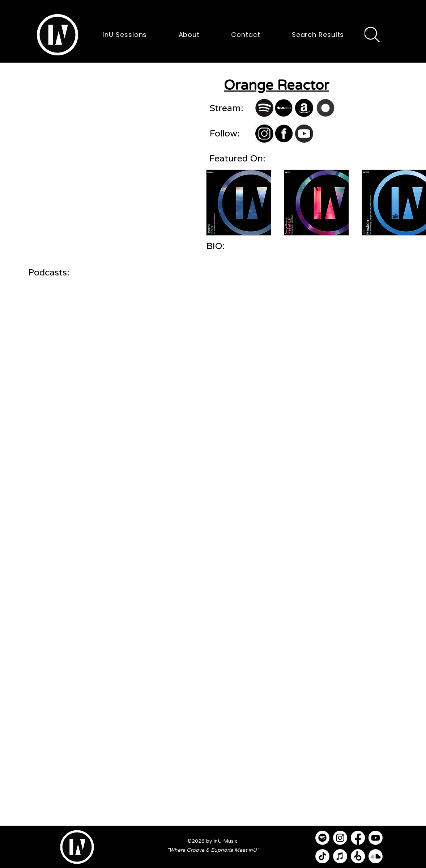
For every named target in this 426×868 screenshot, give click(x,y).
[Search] (372, 35)
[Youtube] (376, 838)
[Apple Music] (340, 856)
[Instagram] (340, 838)
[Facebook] (358, 838)
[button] (57, 35)
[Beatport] (358, 856)
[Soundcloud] (376, 856)
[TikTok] (322, 856)
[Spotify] (322, 838)
